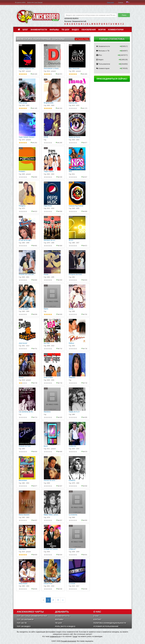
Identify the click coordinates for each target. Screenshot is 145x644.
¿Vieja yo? (72, 549)
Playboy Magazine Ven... (27, 68)
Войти (29, 2)
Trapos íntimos (49, 171)
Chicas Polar (48, 583)
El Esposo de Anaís (75, 274)
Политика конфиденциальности (110, 623)
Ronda (46, 274)
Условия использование (106, 626)
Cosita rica (72, 446)
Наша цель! (110, 2)
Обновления (89, 30)
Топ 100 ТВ (22, 623)
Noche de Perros (74, 137)
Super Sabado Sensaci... (27, 137)
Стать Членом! (38, 2)
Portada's (22, 171)
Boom (46, 446)
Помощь (121, 2)
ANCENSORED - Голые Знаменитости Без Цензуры (38, 17)
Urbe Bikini (22, 549)
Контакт (97, 619)
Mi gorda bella (49, 103)
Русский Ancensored (68, 641)
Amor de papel (24, 309)
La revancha (73, 515)
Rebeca (71, 343)
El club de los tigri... (25, 240)
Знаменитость (62, 616)
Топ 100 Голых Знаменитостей (32, 616)
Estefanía (72, 480)
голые (75, 636)
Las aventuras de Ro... (26, 412)
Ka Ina (71, 309)
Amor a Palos (48, 377)
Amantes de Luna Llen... (27, 274)
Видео (75, 30)
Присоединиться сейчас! (112, 79)
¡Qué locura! (23, 343)
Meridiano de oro (50, 240)
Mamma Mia (73, 103)
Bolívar (21, 377)
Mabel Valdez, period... (52, 515)
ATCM (46, 137)
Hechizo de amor (50, 480)
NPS (70, 171)
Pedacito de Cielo (25, 446)
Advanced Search (71, 18)
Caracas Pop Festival (76, 206)
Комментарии (116, 30)
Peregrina (22, 206)
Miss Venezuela (74, 68)
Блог (25, 30)
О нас (96, 616)
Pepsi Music (48, 206)
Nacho (46, 309)
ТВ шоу (65, 30)
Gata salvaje (23, 103)
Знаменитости (39, 30)
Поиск (124, 15)
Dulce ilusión (23, 583)
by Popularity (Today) (82, 39)
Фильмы (54, 30)
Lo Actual (72, 583)
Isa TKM (47, 343)
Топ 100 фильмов (25, 619)
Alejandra (72, 377)
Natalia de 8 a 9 (74, 412)
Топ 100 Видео (24, 626)
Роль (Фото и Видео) (65, 626)
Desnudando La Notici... (52, 68)
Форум (102, 30)
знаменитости (55, 636)
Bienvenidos (23, 480)
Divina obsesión (24, 515)
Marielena (47, 412)
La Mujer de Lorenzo (51, 549)
